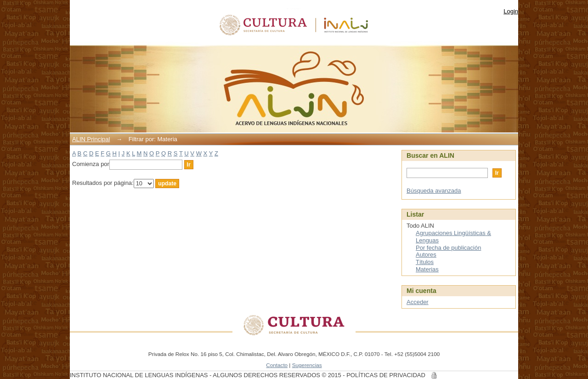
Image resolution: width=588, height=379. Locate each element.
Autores (426, 255)
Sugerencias (307, 365)
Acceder (418, 302)
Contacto (277, 365)
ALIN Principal (91, 139)
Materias (427, 269)
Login (511, 11)
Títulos (425, 262)
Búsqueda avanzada (434, 191)
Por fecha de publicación (448, 248)
